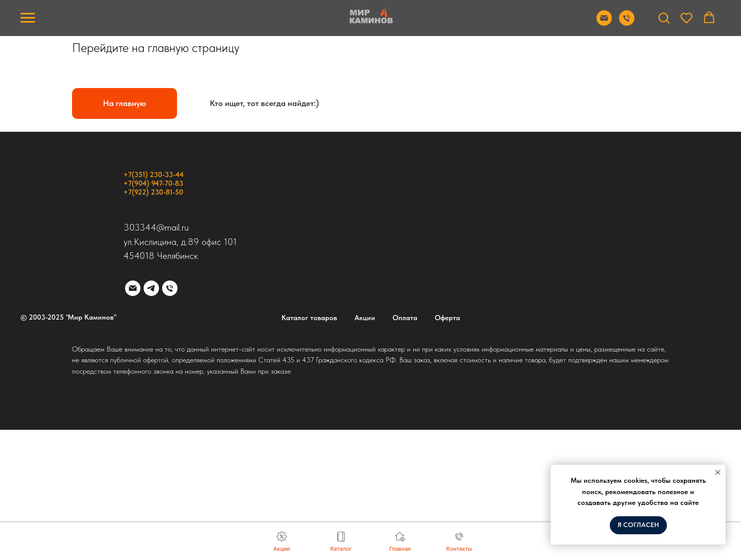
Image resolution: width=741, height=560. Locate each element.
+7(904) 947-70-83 (153, 183)
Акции (365, 318)
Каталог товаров (309, 318)
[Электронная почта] (133, 288)
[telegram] (151, 288)
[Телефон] (170, 288)
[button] (664, 17)
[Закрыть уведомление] (718, 472)
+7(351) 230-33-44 (154, 174)
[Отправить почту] (604, 23)
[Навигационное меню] (28, 18)
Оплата (405, 318)
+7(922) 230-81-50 (153, 192)
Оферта (447, 318)
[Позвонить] (627, 23)
